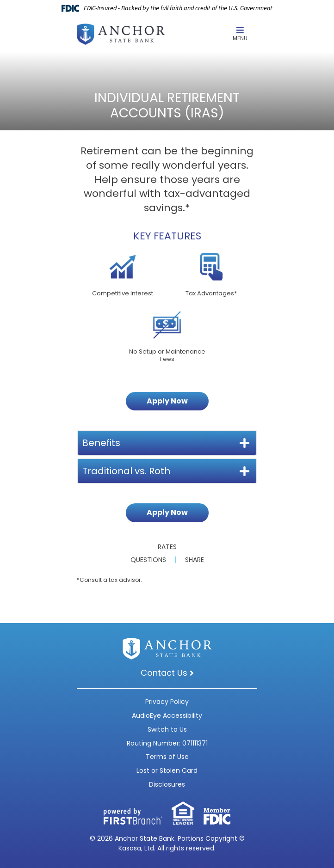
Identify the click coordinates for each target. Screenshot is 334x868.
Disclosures (167, 784)
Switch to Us (167, 729)
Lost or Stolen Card (167, 770)
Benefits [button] (101, 443)
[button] (240, 34)
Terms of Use (167, 757)
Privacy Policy (167, 702)
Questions (148, 560)
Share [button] (195, 560)
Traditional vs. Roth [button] (126, 471)
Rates (167, 547)
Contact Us (164, 673)
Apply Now (167, 401)
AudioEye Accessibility (167, 715)
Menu (240, 34)
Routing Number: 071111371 (167, 743)
